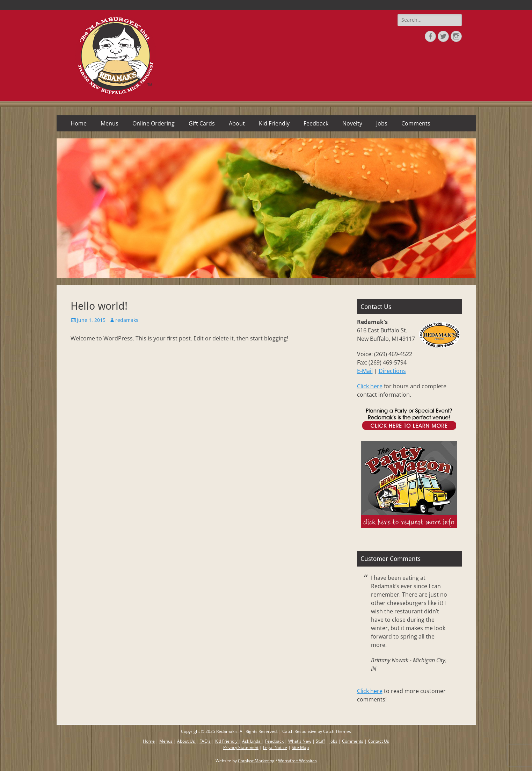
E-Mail (365, 371)
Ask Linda (252, 741)
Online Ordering (154, 123)
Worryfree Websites (297, 761)
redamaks (127, 320)
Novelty (352, 123)
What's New (300, 741)
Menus (110, 123)
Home (79, 123)
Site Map (300, 747)
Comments (416, 123)
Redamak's (227, 731)
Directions (392, 371)
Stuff (320, 741)
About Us (187, 741)
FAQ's (205, 741)
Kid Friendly (274, 123)
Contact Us (378, 741)
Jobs (382, 123)
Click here (370, 386)
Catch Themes (337, 731)
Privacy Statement (241, 747)
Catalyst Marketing (256, 761)
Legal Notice (275, 747)
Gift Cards (202, 123)
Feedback (316, 123)
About (237, 123)
